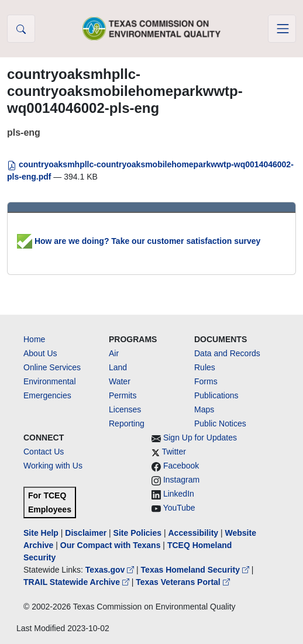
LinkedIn (179, 494)
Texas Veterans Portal (183, 582)
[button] (21, 29)
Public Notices (220, 423)
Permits (123, 395)
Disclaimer (86, 533)
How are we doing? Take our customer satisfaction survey (139, 241)
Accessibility (194, 533)
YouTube (179, 508)
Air (114, 353)
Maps (204, 409)
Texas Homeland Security (196, 570)
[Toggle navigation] (282, 29)
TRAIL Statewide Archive (78, 582)
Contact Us (44, 452)
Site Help (41, 533)
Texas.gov (111, 570)
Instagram (181, 480)
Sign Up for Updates (200, 438)
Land (118, 367)
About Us (40, 353)
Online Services (52, 367)
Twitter (174, 452)
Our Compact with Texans (111, 545)
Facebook (181, 466)
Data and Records (227, 353)
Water (120, 381)
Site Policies (137, 533)
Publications (216, 395)
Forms (206, 381)
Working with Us (53, 466)
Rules (205, 367)
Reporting (127, 423)
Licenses (125, 409)
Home (34, 339)
